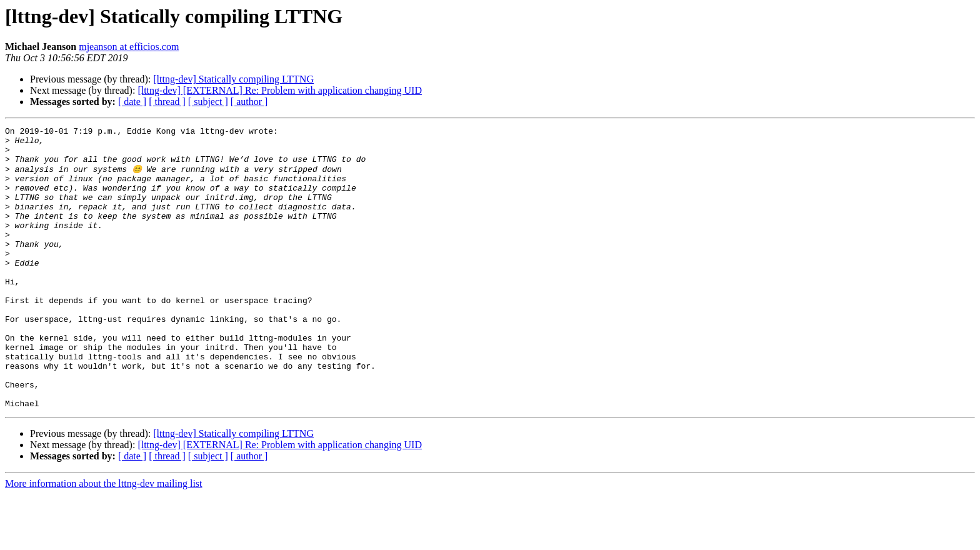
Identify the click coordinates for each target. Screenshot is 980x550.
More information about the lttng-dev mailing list (104, 539)
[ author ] (249, 102)
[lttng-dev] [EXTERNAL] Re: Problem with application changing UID (280, 90)
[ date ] (132, 102)
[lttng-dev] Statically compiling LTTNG (233, 79)
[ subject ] (208, 102)
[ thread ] (167, 102)
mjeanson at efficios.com (129, 47)
